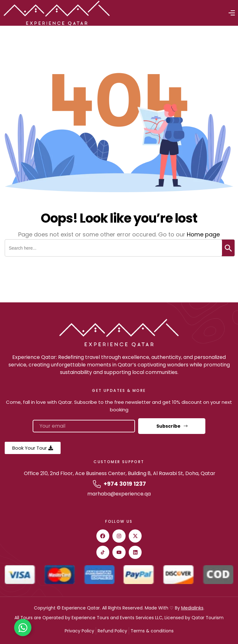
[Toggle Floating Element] (23, 628)
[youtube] (119, 552)
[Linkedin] (135, 552)
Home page (203, 234)
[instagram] (119, 536)
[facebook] (103, 536)
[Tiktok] (103, 552)
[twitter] (135, 536)
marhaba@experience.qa (119, 494)
